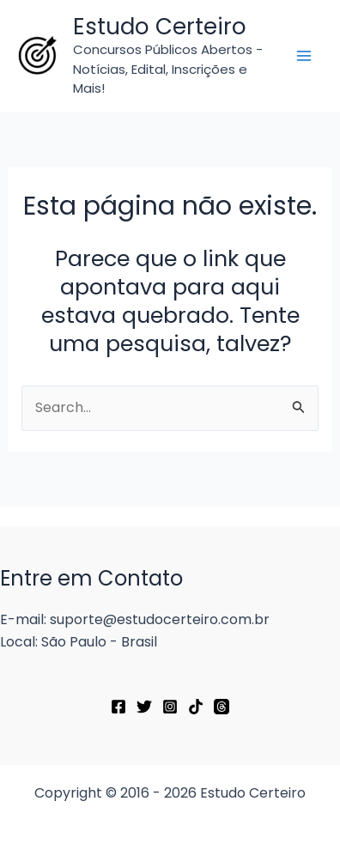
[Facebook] (118, 707)
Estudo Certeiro (160, 27)
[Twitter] (144, 707)
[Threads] (222, 707)
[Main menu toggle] (304, 56)
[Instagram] (170, 707)
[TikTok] (196, 707)
